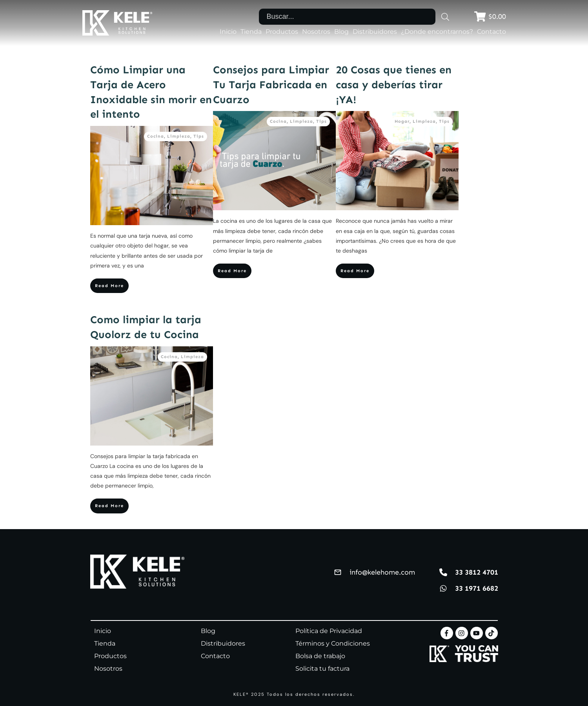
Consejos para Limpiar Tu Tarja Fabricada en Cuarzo (271, 85)
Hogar (402, 121)
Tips (199, 136)
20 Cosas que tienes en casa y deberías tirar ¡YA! (394, 85)
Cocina (156, 136)
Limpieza (179, 136)
